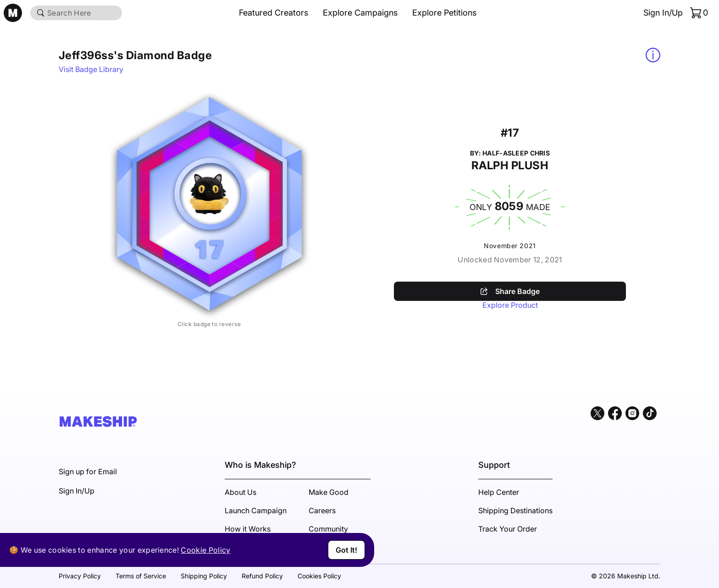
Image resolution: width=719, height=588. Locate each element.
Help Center (499, 492)
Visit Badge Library (91, 69)
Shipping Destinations (515, 510)
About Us (241, 492)
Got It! (346, 550)
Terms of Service (141, 576)
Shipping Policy (204, 576)
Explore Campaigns (360, 13)
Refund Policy (262, 576)
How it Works (248, 529)
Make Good (329, 492)
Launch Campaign (256, 510)
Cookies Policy (319, 576)
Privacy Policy (80, 576)
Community (328, 529)
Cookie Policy (205, 550)
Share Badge (510, 291)
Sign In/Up (663, 13)
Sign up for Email (88, 472)
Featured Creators (274, 13)
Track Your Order (508, 529)
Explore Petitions (444, 13)
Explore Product (510, 305)
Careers (322, 510)
